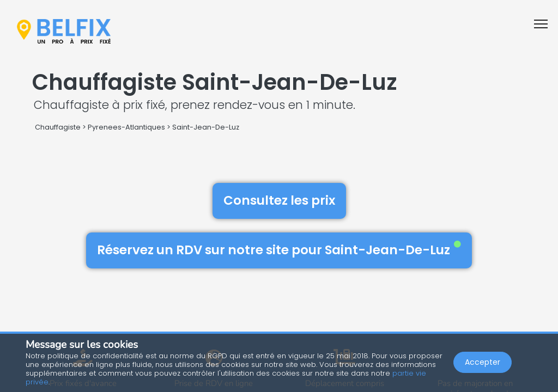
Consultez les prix (279, 200)
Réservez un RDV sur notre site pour (279, 250)
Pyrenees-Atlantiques (126, 127)
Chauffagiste (58, 127)
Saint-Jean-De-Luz (206, 127)
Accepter (483, 363)
